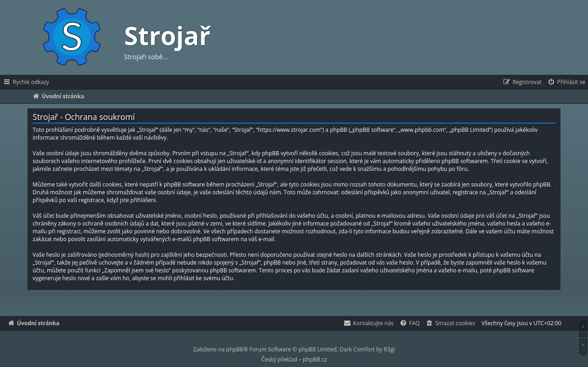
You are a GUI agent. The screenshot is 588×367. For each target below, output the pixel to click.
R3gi (390, 349)
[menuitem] (566, 82)
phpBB (235, 349)
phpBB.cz (315, 359)
